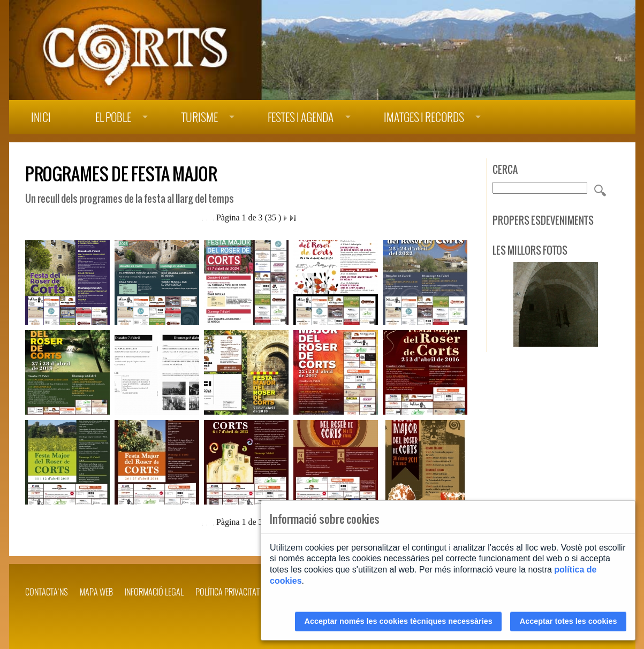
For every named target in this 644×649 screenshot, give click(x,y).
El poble (113, 117)
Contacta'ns (47, 592)
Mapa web (96, 592)
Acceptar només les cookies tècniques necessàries (399, 621)
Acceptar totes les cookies (569, 621)
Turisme (200, 117)
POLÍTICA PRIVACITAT (228, 592)
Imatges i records (424, 117)
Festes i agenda (301, 117)
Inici (41, 117)
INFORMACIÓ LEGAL (154, 592)
